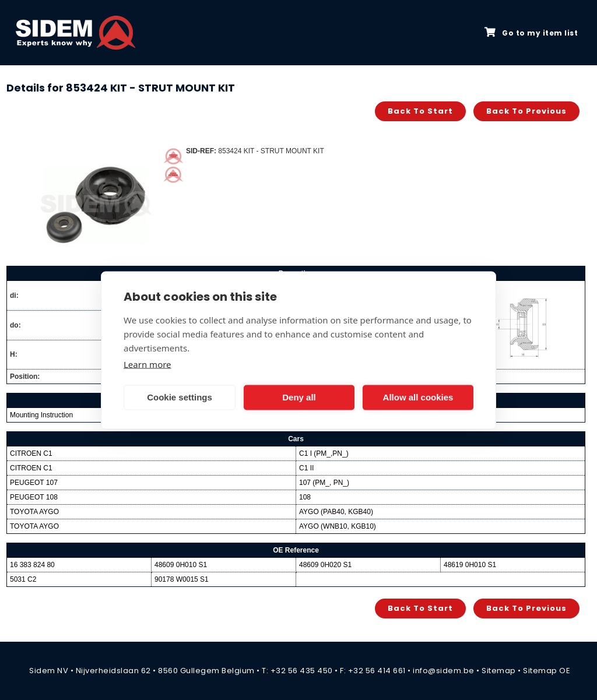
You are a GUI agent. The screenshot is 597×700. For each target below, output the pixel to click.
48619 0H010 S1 (470, 565)
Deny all (299, 397)
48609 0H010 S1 (181, 565)
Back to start (420, 111)
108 (305, 497)
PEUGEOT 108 (34, 497)
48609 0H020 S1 (325, 565)
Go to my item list (531, 33)
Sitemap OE (547, 671)
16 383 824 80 (32, 565)
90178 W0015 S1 (182, 579)
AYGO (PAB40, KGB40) (336, 512)
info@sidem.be (444, 671)
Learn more (148, 364)
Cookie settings (180, 397)
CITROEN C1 (31, 453)
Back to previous (526, 111)
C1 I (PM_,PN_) (324, 453)
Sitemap (499, 671)
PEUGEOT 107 (34, 483)
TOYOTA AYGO (34, 512)
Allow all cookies (418, 397)
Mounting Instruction (41, 415)
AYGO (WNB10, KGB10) (338, 526)
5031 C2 (23, 579)
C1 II (306, 468)
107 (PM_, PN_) (324, 483)
